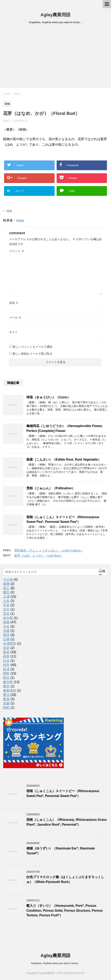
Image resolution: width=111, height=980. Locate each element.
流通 (6, 631)
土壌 (6, 597)
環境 (6, 635)
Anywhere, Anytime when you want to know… (55, 963)
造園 (6, 703)
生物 (6, 639)
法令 (6, 626)
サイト (13, 332)
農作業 (8, 682)
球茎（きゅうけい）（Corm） (48, 397)
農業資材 (10, 691)
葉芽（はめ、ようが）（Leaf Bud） (39, 555)
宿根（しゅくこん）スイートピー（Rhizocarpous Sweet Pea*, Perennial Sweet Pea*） (63, 519)
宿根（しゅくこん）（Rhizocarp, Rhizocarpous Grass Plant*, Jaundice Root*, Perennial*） (67, 822)
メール (15, 317)
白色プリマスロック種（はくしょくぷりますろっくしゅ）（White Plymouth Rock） (65, 879)
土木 (6, 601)
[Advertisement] (55, 57)
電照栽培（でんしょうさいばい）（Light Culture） (49, 550)
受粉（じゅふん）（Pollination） (51, 488)
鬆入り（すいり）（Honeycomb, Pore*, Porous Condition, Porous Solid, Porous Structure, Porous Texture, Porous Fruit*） (65, 910)
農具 (6, 686)
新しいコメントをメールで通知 (32, 347)
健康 (6, 584)
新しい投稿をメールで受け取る (32, 354)
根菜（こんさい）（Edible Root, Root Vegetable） (64, 459)
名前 (14, 303)
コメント (17, 251)
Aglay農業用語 (56, 15)
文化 (6, 609)
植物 (9, 211)
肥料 (6, 673)
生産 (6, 648)
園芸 (6, 592)
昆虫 (6, 614)
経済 (6, 669)
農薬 (6, 699)
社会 (6, 661)
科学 (6, 665)
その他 (8, 579)
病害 (6, 656)
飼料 (6, 708)
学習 (6, 605)
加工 (6, 588)
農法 (6, 695)
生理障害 (10, 644)
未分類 (8, 618)
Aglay (20, 220)
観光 (6, 678)
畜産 (6, 652)
